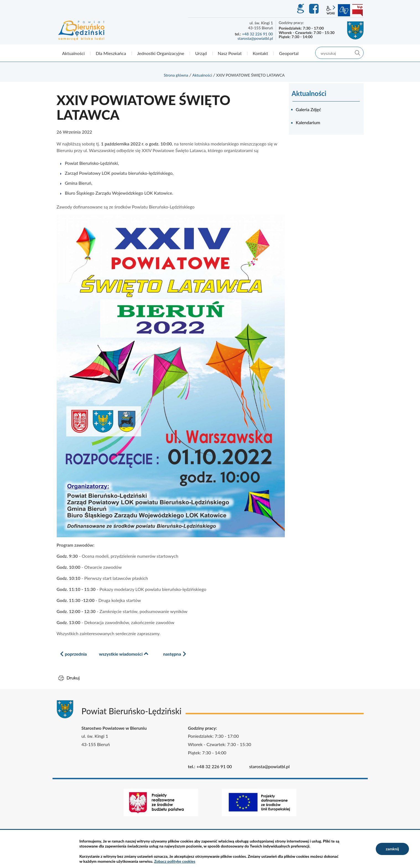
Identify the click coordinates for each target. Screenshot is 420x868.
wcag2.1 (331, 10)
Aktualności (202, 75)
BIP (358, 10)
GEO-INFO (300, 9)
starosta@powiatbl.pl (255, 38)
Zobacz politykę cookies (175, 861)
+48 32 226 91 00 (257, 34)
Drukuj (73, 678)
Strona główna (176, 75)
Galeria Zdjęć (309, 109)
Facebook (315, 9)
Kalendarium (308, 122)
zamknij (392, 849)
